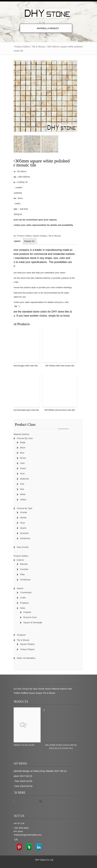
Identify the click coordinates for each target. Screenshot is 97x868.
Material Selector (26, 434)
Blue (26, 453)
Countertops (30, 592)
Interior (24, 588)
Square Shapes (44, 236)
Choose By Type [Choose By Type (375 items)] (34, 689)
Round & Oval (34, 617)
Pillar (27, 574)
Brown (27, 458)
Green (27, 468)
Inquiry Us (33, 241)
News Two (18, 781)
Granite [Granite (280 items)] (45, 689)
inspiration (18, 776)
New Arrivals (27, 547)
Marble (27, 518)
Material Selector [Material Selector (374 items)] (64, 689)
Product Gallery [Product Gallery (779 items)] (25, 693)
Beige (27, 442)
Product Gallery (26, 47)
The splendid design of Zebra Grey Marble (35, 771)
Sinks (27, 608)
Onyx (27, 523)
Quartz (27, 528)
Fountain (28, 569)
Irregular (31, 612)
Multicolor (29, 479)
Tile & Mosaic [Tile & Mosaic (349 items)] (53, 693)
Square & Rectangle (37, 622)
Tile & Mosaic (43, 47)
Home (13, 47)
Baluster (28, 564)
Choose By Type (29, 508)
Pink (26, 484)
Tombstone (29, 580)
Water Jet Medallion (30, 658)
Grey (26, 474)
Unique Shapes (31, 649)
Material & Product (45, 28)
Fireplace (29, 603)
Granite (28, 512)
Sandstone (29, 538)
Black (27, 448)
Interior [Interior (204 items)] (52, 689)
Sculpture (25, 635)
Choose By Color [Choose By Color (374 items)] (17, 689)
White (27, 494)
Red (26, 489)
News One (18, 786)
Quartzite (29, 533)
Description (19, 241)
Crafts (27, 598)
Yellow (27, 500)
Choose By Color (29, 438)
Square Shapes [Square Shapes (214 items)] (40, 693)
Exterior (25, 560)
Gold (26, 463)
